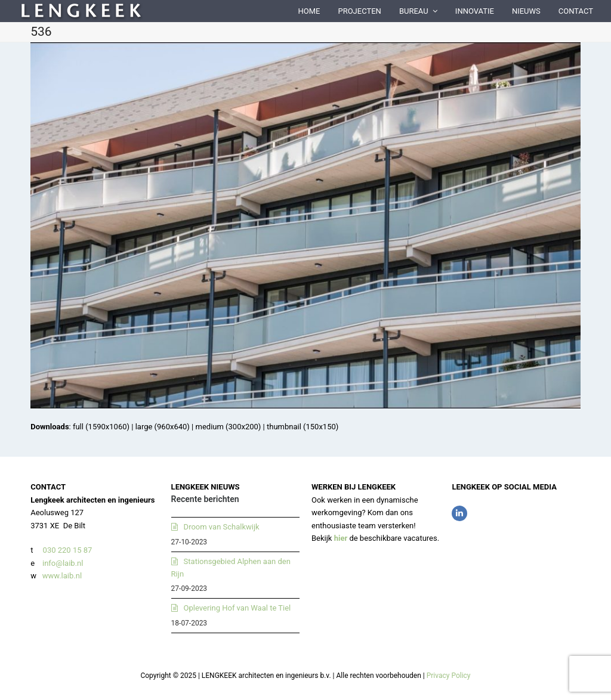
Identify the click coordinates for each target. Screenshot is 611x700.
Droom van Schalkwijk (222, 527)
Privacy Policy (449, 676)
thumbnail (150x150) (303, 427)
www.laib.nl (61, 576)
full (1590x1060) (101, 427)
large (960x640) (163, 427)
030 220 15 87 (68, 550)
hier (341, 538)
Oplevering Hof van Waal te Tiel (237, 608)
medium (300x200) (229, 427)
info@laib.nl (63, 563)
